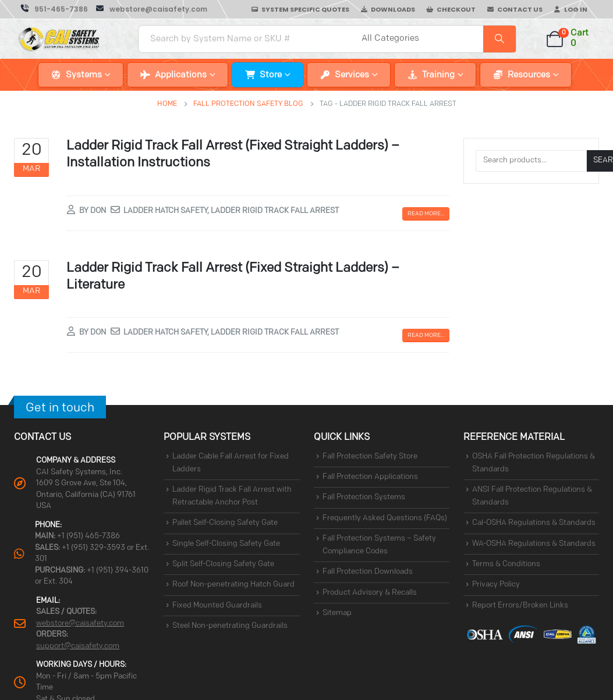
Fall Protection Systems (364, 498)
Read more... (426, 214)
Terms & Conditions (506, 564)
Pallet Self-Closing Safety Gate (225, 523)
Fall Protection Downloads (368, 572)
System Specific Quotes (305, 9)
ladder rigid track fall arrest (275, 211)
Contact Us (520, 9)
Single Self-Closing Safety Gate (226, 544)
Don (98, 211)
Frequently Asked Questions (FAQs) (385, 518)
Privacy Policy (496, 585)
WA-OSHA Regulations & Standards (534, 544)
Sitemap (337, 613)
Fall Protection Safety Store (370, 456)
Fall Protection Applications (370, 477)
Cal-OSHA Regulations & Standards (534, 523)
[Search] (499, 39)
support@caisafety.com (78, 646)
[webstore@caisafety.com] (152, 9)
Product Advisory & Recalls (370, 593)
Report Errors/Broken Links (520, 605)
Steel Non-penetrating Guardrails (230, 626)
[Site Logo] (59, 39)
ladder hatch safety (165, 211)
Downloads (393, 9)
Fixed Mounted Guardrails (217, 605)
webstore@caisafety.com (80, 623)
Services (352, 75)
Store (271, 75)
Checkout (456, 9)
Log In (576, 9)
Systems (84, 75)
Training (438, 75)
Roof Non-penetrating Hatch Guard (233, 585)
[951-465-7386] (54, 9)
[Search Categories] (421, 39)
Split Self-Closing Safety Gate (223, 564)
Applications (181, 75)
